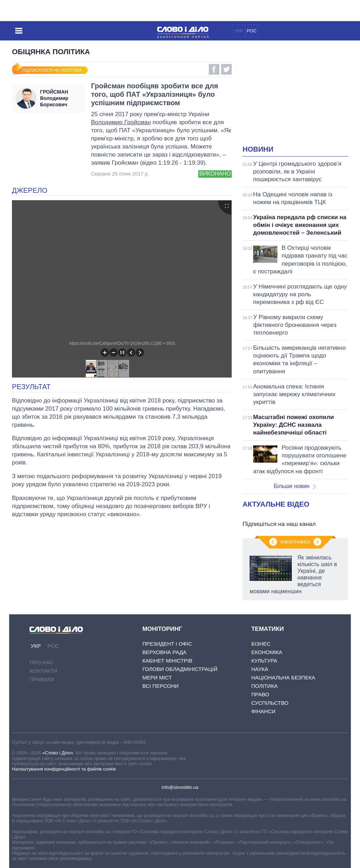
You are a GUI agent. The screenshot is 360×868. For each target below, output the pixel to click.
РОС (252, 31)
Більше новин (295, 486)
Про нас (41, 662)
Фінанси (263, 711)
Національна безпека (283, 677)
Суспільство (270, 703)
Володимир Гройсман (121, 122)
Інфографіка (295, 542)
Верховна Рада (164, 652)
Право (260, 694)
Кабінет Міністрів (167, 661)
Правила (42, 679)
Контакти (43, 671)
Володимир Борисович (61, 98)
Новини (258, 149)
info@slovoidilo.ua (180, 787)
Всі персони (160, 686)
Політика (265, 686)
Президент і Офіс (167, 644)
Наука (260, 669)
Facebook (214, 69)
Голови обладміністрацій (180, 669)
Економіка (267, 652)
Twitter (226, 69)
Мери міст (157, 677)
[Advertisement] (301, 97)
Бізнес (261, 644)
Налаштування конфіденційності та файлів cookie (64, 769)
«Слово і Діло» (58, 753)
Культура (264, 661)
